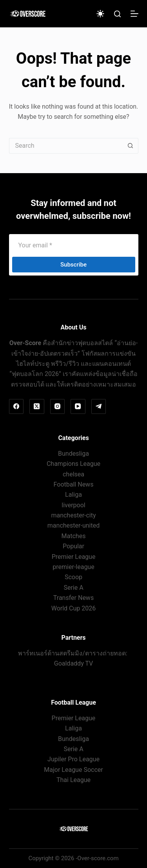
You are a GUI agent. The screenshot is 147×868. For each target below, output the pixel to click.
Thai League (73, 780)
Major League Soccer (73, 770)
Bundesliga (73, 454)
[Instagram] (58, 406)
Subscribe (73, 265)
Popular (73, 546)
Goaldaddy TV (73, 663)
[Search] (117, 14)
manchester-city (73, 515)
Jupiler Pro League (73, 759)
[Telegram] (99, 406)
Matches (74, 536)
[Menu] (134, 14)
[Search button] (131, 146)
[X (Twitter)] (37, 406)
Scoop (73, 577)
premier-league (73, 567)
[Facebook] (16, 406)
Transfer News (73, 598)
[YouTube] (78, 406)
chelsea (73, 474)
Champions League (73, 464)
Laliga (73, 495)
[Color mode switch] (100, 14)
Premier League (74, 557)
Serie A (73, 588)
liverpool (73, 505)
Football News (74, 484)
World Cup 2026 (74, 608)
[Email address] (74, 245)
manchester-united (73, 525)
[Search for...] (66, 146)
